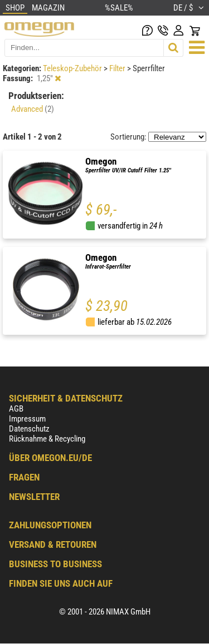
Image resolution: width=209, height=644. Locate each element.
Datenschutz (29, 429)
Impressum (27, 419)
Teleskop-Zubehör (73, 68)
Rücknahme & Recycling (47, 439)
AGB (16, 409)
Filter (118, 68)
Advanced (33, 109)
